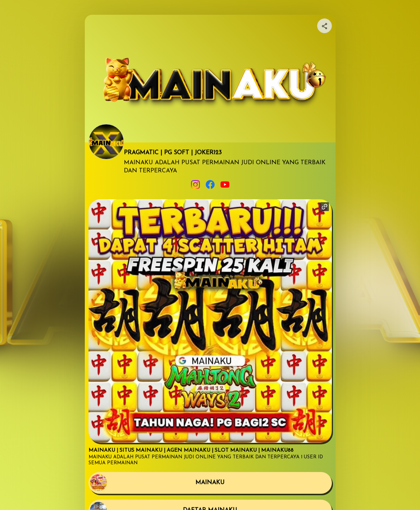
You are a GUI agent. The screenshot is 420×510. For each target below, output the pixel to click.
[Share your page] (324, 26)
